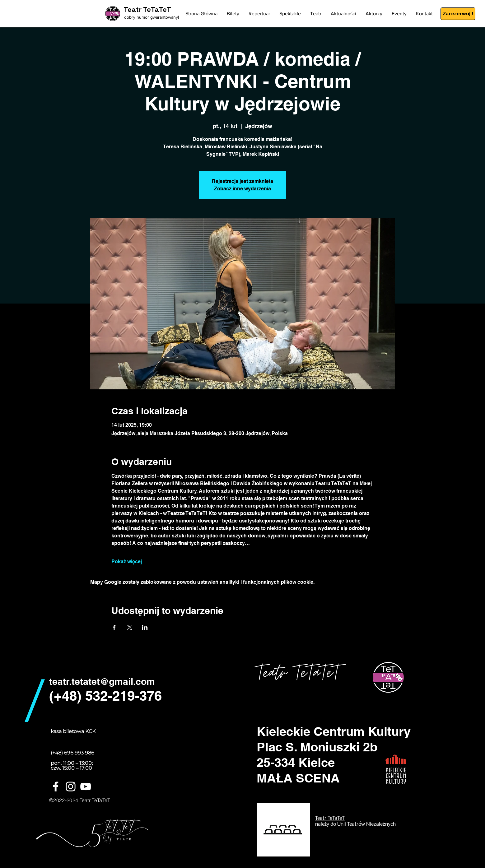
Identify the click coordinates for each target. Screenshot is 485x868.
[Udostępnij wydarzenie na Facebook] (114, 627)
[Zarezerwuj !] (458, 14)
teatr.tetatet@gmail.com (102, 681)
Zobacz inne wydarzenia (242, 189)
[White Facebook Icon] (56, 787)
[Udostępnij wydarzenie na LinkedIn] (145, 627)
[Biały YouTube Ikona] (86, 787)
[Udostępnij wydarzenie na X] (130, 627)
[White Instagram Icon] (71, 787)
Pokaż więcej (127, 562)
